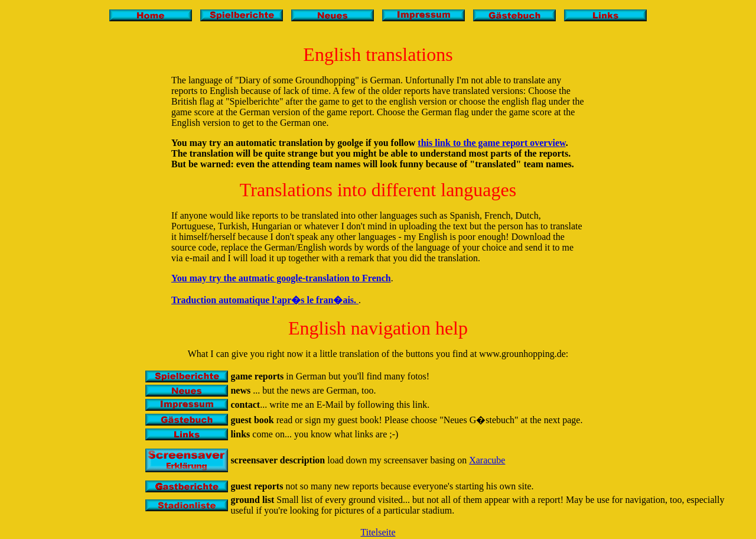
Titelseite (378, 532)
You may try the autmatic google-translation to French (281, 278)
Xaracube (487, 460)
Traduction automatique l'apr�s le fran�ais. (265, 300)
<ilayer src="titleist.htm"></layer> (378, 23)
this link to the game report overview (491, 143)
